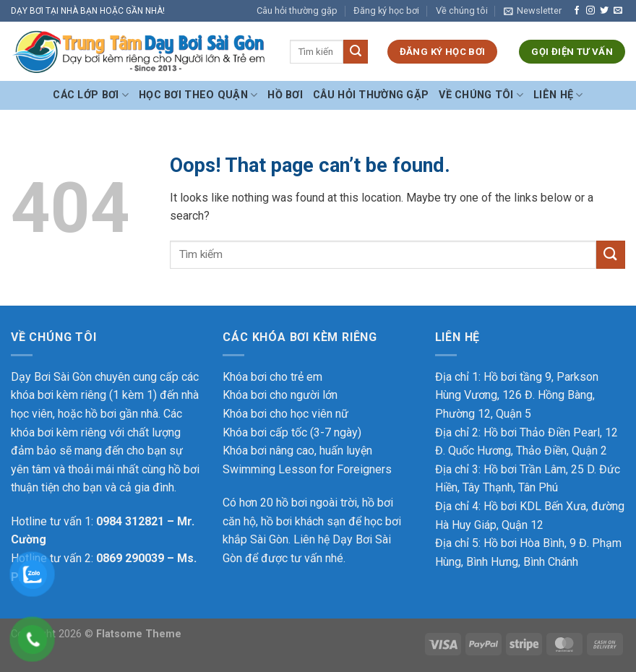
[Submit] (356, 52)
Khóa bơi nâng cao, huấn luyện (297, 451)
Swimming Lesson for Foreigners (307, 469)
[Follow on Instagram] (590, 11)
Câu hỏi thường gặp (297, 10)
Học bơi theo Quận (198, 95)
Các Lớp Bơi (91, 95)
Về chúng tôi (462, 10)
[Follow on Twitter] (604, 11)
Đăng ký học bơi (386, 10)
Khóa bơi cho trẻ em (272, 377)
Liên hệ (558, 95)
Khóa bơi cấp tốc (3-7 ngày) (292, 432)
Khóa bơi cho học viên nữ (285, 414)
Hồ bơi (285, 95)
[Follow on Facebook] (577, 11)
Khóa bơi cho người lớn (280, 395)
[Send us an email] (618, 11)
